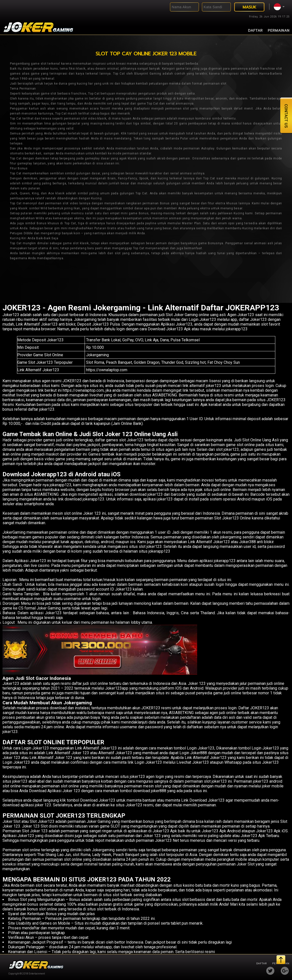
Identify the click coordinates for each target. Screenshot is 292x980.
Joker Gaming (99, 821)
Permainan (279, 31)
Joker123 (11, 315)
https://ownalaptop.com (107, 370)
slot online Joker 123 (82, 513)
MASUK (249, 7)
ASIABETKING (46, 494)
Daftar (256, 31)
